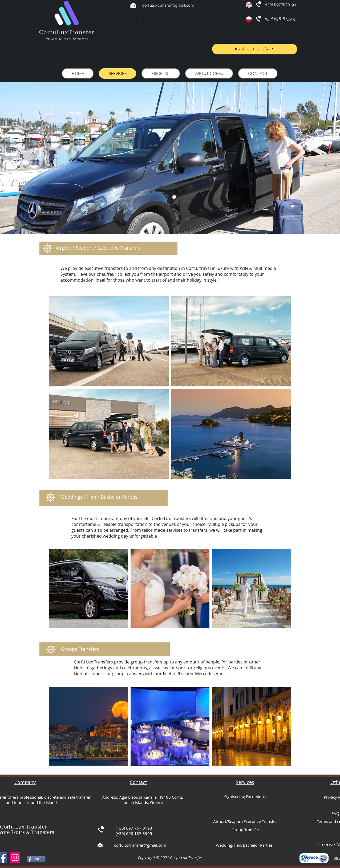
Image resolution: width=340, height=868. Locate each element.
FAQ (335, 813)
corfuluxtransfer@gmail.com (168, 5)
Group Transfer (245, 830)
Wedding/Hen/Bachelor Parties (244, 845)
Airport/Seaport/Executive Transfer (245, 821)
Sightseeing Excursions (245, 797)
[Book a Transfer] (255, 49)
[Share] (36, 859)
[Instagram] (15, 857)
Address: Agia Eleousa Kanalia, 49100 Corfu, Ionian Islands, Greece (143, 800)
